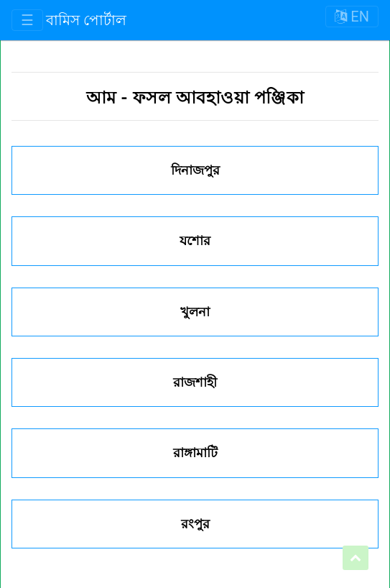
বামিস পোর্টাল (86, 20)
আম (103, 98)
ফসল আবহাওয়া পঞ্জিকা (218, 98)
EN (352, 17)
